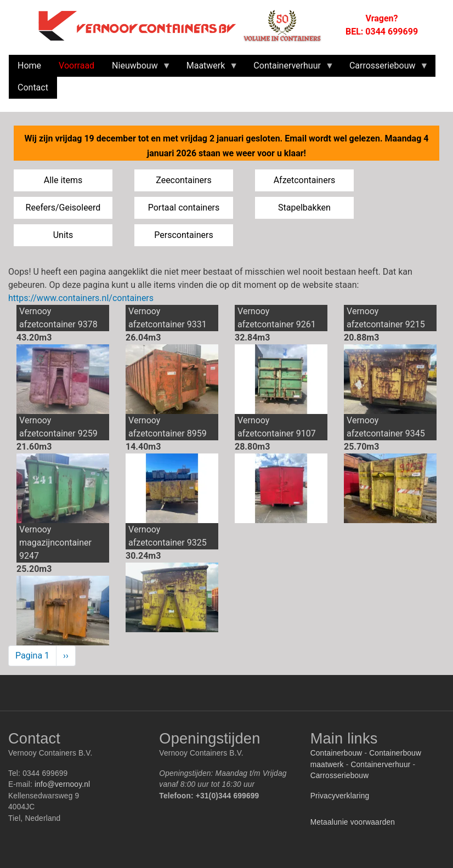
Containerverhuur (380, 765)
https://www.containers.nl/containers (81, 298)
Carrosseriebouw (340, 776)
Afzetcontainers (305, 180)
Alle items (63, 180)
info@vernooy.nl (62, 784)
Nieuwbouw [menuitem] (137, 69)
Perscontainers (183, 235)
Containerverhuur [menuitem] (289, 69)
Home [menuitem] (29, 66)
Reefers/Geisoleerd (63, 208)
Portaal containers (184, 208)
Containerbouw (336, 753)
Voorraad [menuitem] (77, 66)
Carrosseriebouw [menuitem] (385, 69)
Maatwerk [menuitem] (208, 69)
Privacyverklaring (340, 796)
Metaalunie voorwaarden (353, 822)
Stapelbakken (304, 208)
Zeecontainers (184, 180)
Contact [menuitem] (33, 87)
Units (63, 235)
